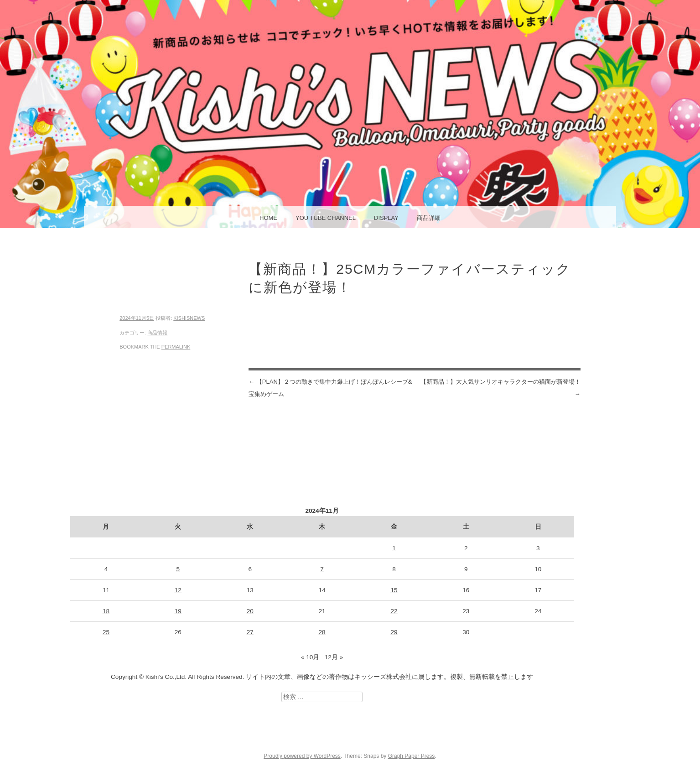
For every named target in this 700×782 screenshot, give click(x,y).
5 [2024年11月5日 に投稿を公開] (178, 569)
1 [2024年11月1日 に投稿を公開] (394, 548)
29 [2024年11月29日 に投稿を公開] (394, 632)
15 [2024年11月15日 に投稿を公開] (394, 590)
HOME (268, 218)
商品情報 (157, 333)
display (386, 218)
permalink (176, 347)
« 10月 (310, 657)
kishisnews (189, 318)
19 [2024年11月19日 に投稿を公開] (178, 611)
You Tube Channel (326, 218)
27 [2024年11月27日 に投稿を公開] (250, 632)
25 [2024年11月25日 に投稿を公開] (106, 632)
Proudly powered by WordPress (302, 756)
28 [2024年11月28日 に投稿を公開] (322, 632)
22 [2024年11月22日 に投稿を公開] (394, 611)
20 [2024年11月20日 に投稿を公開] (250, 611)
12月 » (334, 657)
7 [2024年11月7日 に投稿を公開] (322, 569)
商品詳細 (429, 218)
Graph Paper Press (412, 756)
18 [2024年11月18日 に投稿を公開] (106, 611)
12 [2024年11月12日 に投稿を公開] (178, 590)
